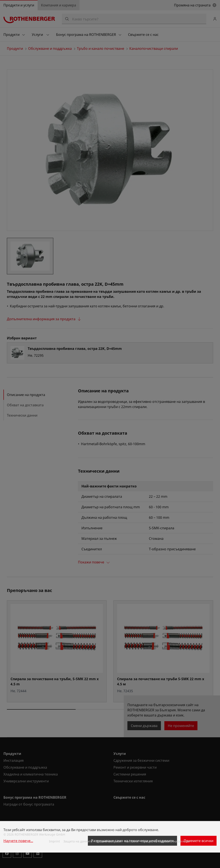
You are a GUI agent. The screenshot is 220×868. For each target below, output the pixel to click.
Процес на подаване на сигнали (166, 841)
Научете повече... (18, 841)
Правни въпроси (109, 841)
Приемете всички (199, 841)
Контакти (131, 841)
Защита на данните (78, 841)
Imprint (54, 841)
